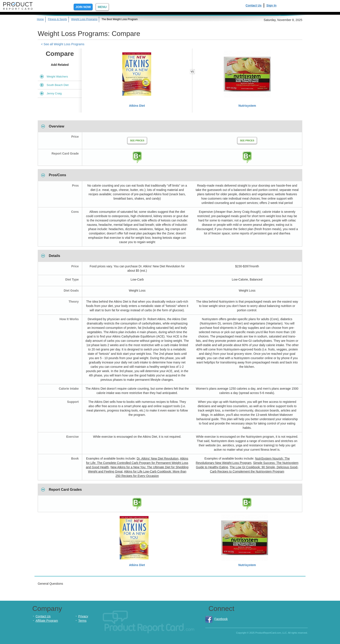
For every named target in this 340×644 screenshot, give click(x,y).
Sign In (271, 5)
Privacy (83, 616)
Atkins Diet (137, 106)
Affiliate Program (47, 621)
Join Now (83, 7)
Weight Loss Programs (84, 19)
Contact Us (253, 5)
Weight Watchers (57, 77)
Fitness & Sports (57, 19)
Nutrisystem (247, 106)
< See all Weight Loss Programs (63, 44)
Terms (82, 621)
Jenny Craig (54, 93)
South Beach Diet (58, 85)
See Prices (137, 140)
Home (40, 19)
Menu (102, 7)
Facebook (217, 619)
